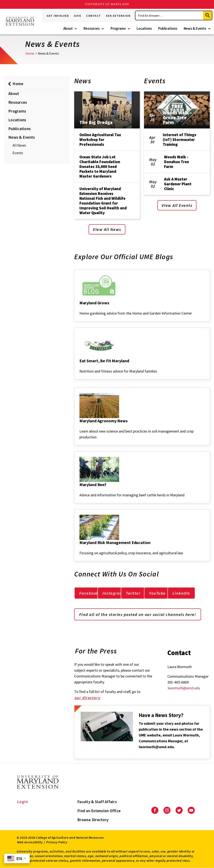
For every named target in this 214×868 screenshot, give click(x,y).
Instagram (113, 593)
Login (23, 802)
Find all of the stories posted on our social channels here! (138, 614)
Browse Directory (93, 820)
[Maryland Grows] (80, 309)
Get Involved (58, 16)
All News (19, 145)
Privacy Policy (57, 842)
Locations (144, 28)
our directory (90, 698)
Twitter (133, 593)
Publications (168, 28)
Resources (92, 28)
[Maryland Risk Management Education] (80, 548)
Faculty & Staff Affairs (97, 802)
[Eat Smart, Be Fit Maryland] (80, 366)
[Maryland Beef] (80, 490)
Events (18, 153)
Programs (118, 28)
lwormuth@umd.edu (184, 688)
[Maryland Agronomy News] (80, 426)
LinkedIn (181, 593)
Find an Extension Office (99, 811)
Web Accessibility (30, 842)
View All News (107, 229)
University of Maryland (107, 4)
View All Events (177, 205)
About (68, 28)
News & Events (195, 28)
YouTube (157, 593)
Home (30, 53)
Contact (94, 16)
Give (78, 16)
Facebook (89, 593)
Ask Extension (118, 16)
